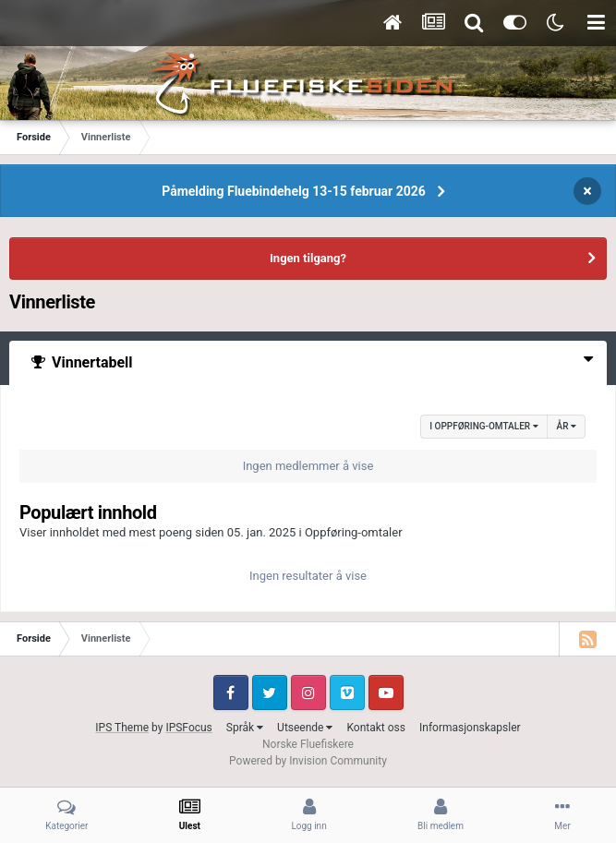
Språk (245, 728)
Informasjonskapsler (470, 728)
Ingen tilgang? (308, 258)
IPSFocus (188, 728)
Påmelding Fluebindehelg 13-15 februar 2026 (294, 191)
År (567, 426)
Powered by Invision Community (308, 761)
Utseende (305, 728)
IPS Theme (122, 728)
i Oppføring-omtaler (483, 426)
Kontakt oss (376, 728)
